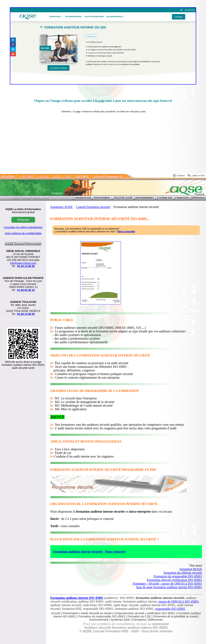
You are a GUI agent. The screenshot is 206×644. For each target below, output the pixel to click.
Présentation (71, 613)
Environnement (99, 620)
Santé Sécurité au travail (96, 613)
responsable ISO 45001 (170, 609)
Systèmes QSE (121, 620)
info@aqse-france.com (23, 263)
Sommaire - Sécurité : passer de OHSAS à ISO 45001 (167, 584)
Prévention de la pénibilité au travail (175, 616)
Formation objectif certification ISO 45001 (174, 580)
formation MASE (191, 569)
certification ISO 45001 (161, 613)
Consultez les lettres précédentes (23, 227)
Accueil (56, 613)
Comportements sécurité (129, 613)
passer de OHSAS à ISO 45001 (179, 601)
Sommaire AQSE (61, 207)
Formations (139, 620)
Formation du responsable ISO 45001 (178, 576)
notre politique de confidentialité (23, 233)
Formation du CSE (139, 616)
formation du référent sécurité (183, 573)
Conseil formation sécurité (93, 207)
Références (156, 620)
